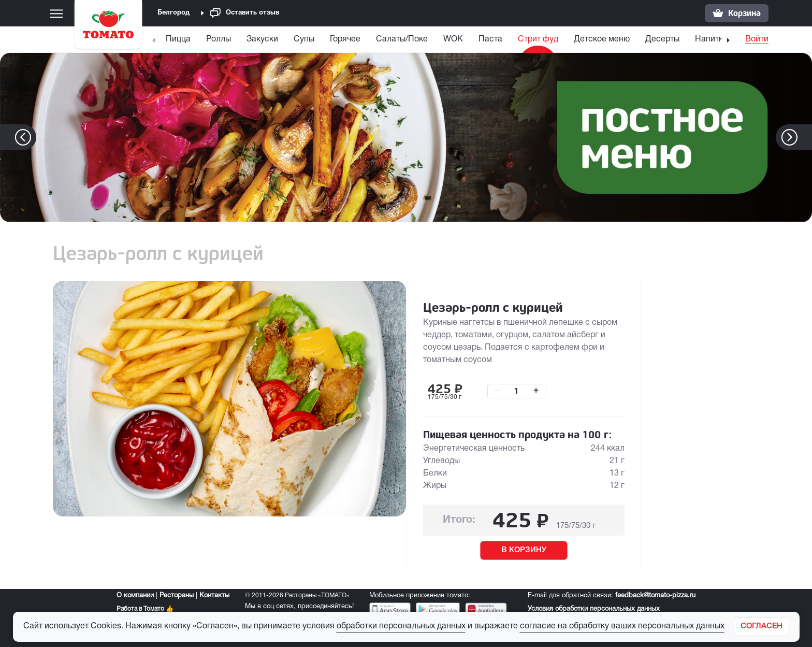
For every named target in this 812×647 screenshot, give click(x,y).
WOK (453, 39)
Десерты (662, 39)
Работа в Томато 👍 (145, 609)
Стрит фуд (538, 39)
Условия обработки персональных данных (594, 609)
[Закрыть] (762, 627)
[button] (805, 137)
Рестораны (177, 596)
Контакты (214, 596)
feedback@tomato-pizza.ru (655, 596)
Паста (490, 39)
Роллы (219, 39)
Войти (757, 39)
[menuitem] (179, 42)
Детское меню (602, 39)
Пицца (178, 39)
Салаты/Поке (402, 39)
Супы (304, 39)
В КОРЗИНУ (524, 550)
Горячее (345, 39)
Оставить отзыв (245, 13)
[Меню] (56, 13)
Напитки (711, 39)
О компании (135, 596)
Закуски (262, 39)
